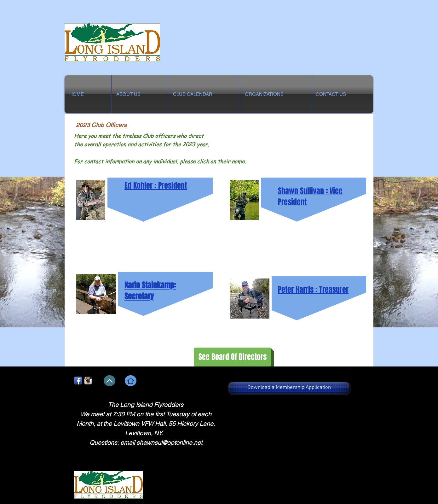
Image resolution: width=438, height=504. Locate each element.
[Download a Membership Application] (289, 388)
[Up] (109, 381)
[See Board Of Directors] (233, 357)
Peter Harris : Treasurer (313, 290)
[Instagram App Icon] (88, 381)
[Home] (131, 381)
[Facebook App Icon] (78, 381)
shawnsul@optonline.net (169, 442)
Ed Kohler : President (156, 186)
